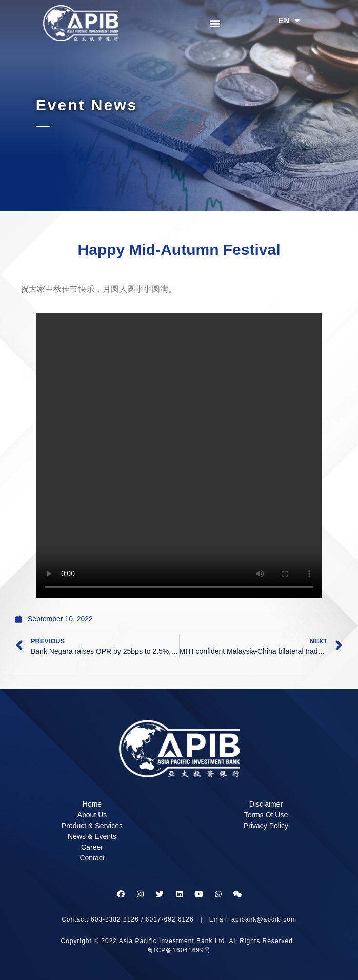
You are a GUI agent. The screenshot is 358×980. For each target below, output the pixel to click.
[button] (215, 23)
